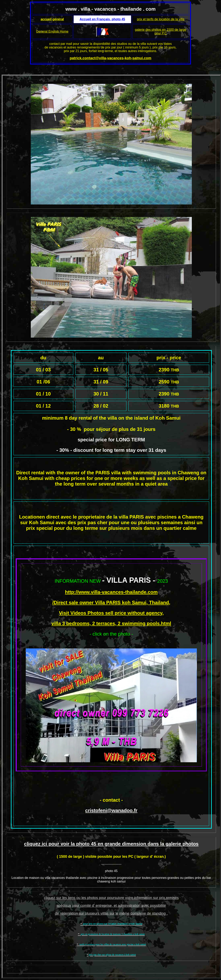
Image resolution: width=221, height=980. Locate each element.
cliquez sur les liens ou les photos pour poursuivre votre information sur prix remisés (111, 898)
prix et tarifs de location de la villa (161, 19)
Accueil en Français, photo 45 (102, 19)
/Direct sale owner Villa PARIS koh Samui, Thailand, (111, 602)
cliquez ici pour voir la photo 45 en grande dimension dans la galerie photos (111, 844)
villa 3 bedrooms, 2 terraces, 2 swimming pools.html (111, 623)
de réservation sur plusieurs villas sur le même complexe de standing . (111, 913)
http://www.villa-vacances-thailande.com (111, 592)
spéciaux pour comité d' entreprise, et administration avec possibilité (111, 906)
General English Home (52, 31)
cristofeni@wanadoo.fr (111, 810)
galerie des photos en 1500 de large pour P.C (161, 31)
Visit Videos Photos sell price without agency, (111, 613)
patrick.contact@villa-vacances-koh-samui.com (110, 58)
